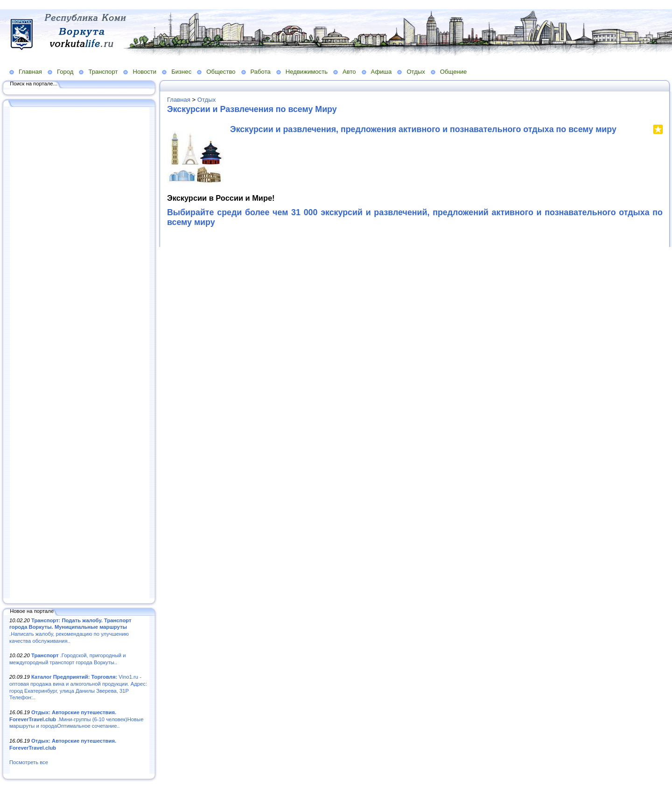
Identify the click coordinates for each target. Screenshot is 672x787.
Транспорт (103, 72)
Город (65, 72)
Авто (349, 72)
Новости (144, 72)
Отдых (416, 72)
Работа (261, 72)
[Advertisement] (79, 353)
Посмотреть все (29, 762)
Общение (454, 72)
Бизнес (181, 72)
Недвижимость (307, 72)
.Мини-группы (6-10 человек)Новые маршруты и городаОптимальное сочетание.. (76, 719)
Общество (221, 72)
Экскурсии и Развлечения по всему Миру (252, 109)
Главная (30, 72)
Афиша (381, 72)
